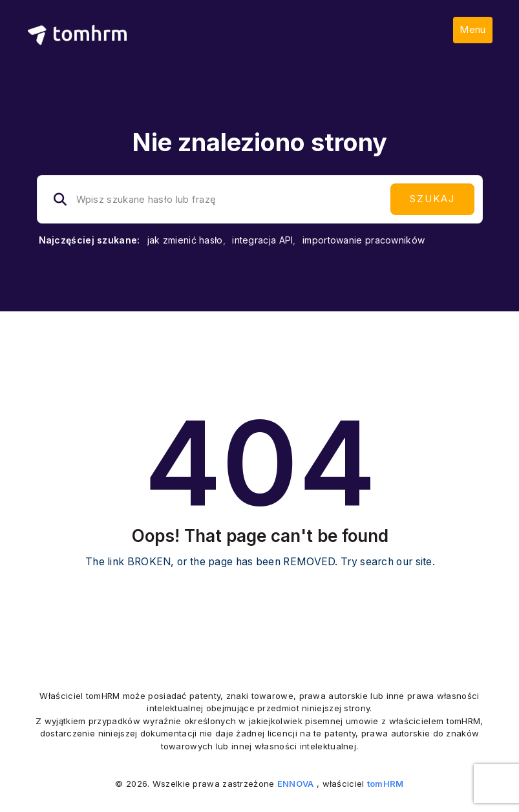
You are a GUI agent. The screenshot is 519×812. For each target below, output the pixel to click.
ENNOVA (296, 784)
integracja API (262, 240)
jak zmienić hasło (185, 240)
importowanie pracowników (364, 240)
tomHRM (386, 784)
